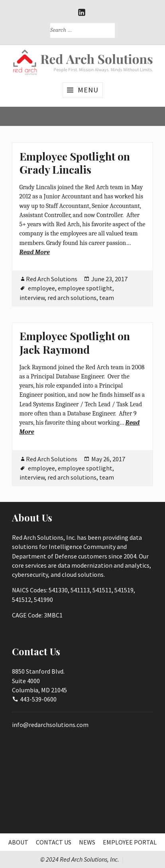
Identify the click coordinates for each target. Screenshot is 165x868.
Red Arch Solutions (52, 279)
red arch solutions (72, 298)
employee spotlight (85, 288)
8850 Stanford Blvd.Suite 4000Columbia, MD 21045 (39, 681)
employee (41, 288)
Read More (35, 252)
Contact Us (54, 842)
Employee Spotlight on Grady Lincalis (75, 163)
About (18, 842)
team (107, 298)
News (87, 842)
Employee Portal (130, 842)
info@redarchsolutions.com (50, 725)
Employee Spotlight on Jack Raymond (75, 343)
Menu (88, 90)
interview (32, 298)
